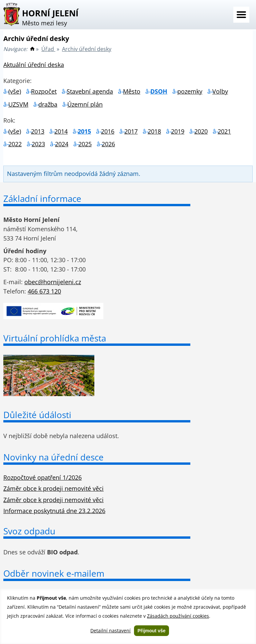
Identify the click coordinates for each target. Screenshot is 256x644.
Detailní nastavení (110, 631)
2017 (131, 131)
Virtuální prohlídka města (55, 338)
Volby (220, 91)
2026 (108, 144)
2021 (224, 131)
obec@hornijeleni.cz (53, 282)
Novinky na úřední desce (53, 457)
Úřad (48, 49)
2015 (84, 131)
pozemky (190, 91)
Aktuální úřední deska (34, 65)
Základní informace (42, 199)
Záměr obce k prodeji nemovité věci (53, 488)
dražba (48, 104)
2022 (15, 144)
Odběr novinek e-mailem (54, 573)
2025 (85, 144)
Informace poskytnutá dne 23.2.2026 (54, 511)
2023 (38, 144)
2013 (38, 131)
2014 (61, 131)
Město (132, 91)
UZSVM (18, 104)
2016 (108, 131)
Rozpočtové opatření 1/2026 (42, 477)
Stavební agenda (90, 91)
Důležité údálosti (37, 415)
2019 (178, 131)
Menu (241, 15)
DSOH (159, 91)
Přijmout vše (151, 631)
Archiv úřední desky (87, 49)
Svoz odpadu (29, 531)
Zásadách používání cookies (178, 616)
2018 (154, 131)
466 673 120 (44, 291)
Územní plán (85, 104)
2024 (62, 144)
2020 (201, 131)
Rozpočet (44, 91)
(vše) (15, 91)
